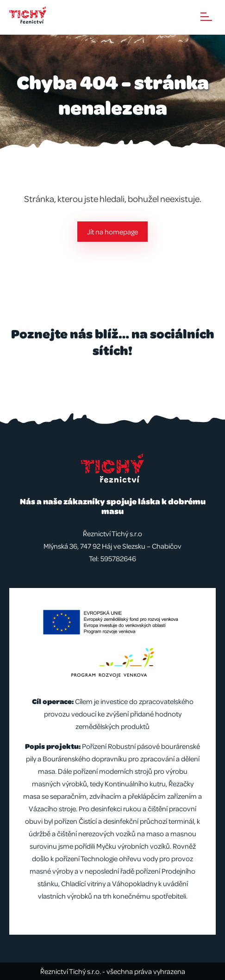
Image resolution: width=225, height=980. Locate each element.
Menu (206, 17)
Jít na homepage (112, 232)
